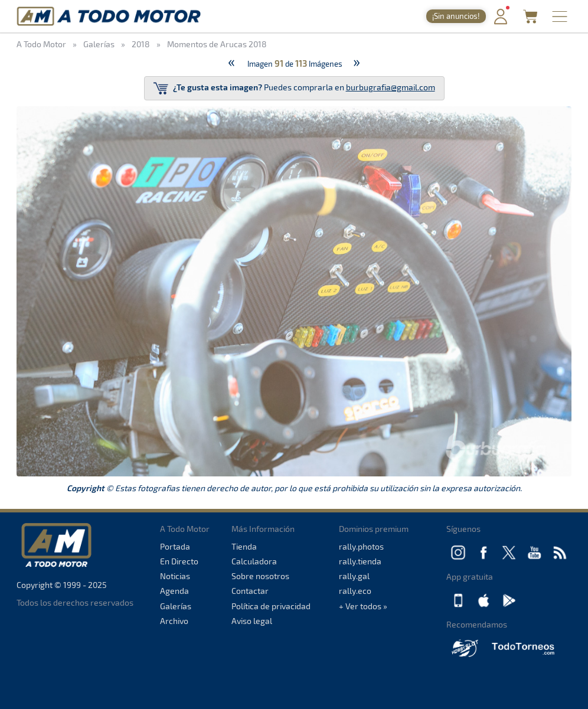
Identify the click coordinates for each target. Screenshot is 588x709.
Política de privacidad (271, 606)
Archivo (174, 621)
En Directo (179, 561)
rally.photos (361, 546)
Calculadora (254, 561)
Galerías (176, 606)
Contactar (250, 591)
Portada (175, 546)
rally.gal (354, 576)
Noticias (175, 576)
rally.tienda (360, 561)
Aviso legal (252, 621)
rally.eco (355, 591)
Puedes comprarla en (294, 88)
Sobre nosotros (260, 576)
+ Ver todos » (363, 606)
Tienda (244, 546)
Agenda (174, 591)
